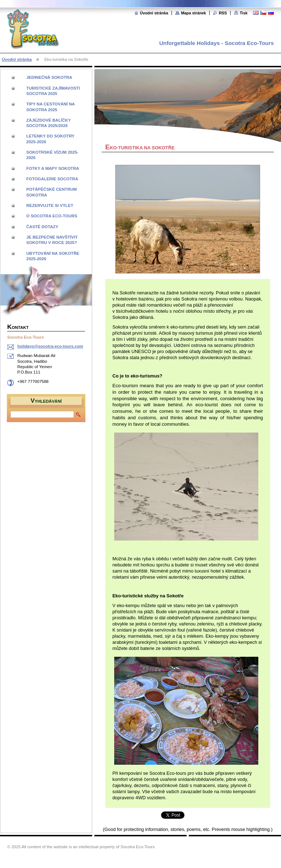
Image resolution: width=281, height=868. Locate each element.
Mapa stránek (193, 13)
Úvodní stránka (154, 13)
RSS (223, 13)
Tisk (244, 13)
